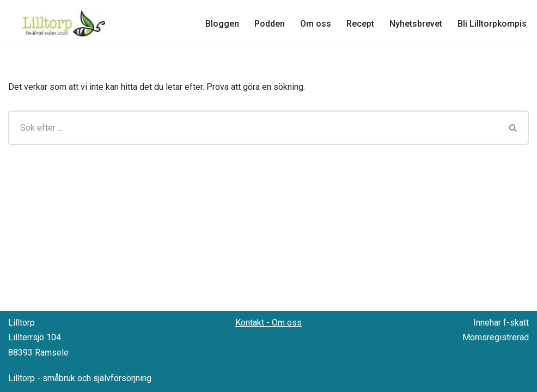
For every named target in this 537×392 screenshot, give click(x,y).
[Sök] (253, 128)
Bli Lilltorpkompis (492, 24)
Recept (360, 24)
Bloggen (222, 24)
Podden (270, 24)
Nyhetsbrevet (416, 24)
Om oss (316, 24)
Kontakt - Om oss (268, 323)
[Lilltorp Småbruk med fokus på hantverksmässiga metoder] (65, 23)
